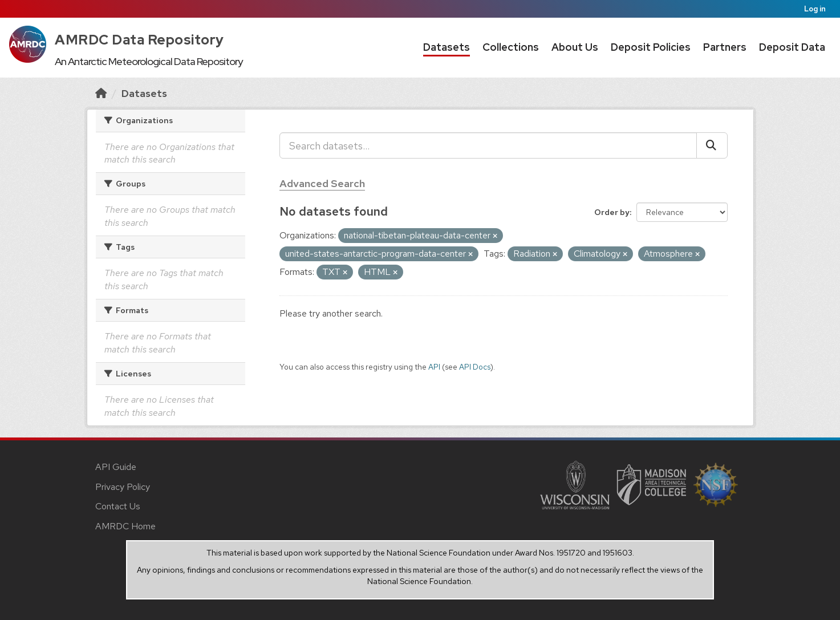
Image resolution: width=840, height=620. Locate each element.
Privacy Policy (123, 487)
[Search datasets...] (488, 145)
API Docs (475, 367)
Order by (612, 212)
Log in (815, 9)
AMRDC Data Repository (139, 40)
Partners (725, 47)
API (434, 367)
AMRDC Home (125, 526)
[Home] (101, 93)
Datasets (447, 47)
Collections (511, 47)
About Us (575, 47)
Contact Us (118, 506)
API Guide (116, 467)
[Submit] (712, 145)
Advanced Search (322, 183)
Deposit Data (792, 47)
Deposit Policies (651, 47)
